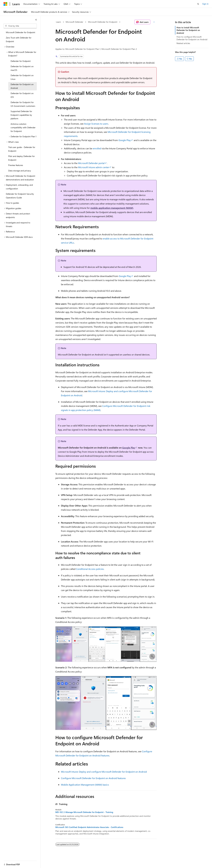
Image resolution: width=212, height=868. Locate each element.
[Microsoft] (5, 4)
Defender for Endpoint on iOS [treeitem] (22, 95)
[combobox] (20, 26)
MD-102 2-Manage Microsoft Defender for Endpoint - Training (84, 812)
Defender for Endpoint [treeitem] (21, 61)
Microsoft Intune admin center (94, 167)
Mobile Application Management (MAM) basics (85, 785)
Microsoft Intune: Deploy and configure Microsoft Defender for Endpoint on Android (104, 772)
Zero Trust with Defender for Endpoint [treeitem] (19, 39)
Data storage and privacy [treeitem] (20, 171)
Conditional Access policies (90, 569)
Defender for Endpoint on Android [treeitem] (22, 86)
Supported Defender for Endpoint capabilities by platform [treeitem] (21, 115)
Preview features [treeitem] (16, 165)
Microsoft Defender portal (91, 163)
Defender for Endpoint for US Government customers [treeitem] (23, 104)
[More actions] (154, 22)
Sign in (205, 4)
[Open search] (198, 4)
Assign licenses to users (96, 124)
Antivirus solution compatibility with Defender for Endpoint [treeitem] (23, 128)
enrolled (97, 148)
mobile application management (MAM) (112, 208)
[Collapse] (36, 20)
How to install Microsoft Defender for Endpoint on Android (188, 30)
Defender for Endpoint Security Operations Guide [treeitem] (20, 196)
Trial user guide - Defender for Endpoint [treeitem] (22, 149)
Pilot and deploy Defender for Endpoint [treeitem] (21, 158)
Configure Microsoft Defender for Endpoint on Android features (93, 778)
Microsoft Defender (74, 22)
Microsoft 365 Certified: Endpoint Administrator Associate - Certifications (89, 827)
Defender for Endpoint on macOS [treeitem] (22, 68)
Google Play (125, 140)
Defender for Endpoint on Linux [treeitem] (22, 77)
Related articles (183, 43)
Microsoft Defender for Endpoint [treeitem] (21, 32)
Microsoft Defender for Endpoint (103, 22)
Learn (58, 22)
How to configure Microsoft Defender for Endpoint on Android (192, 38)
